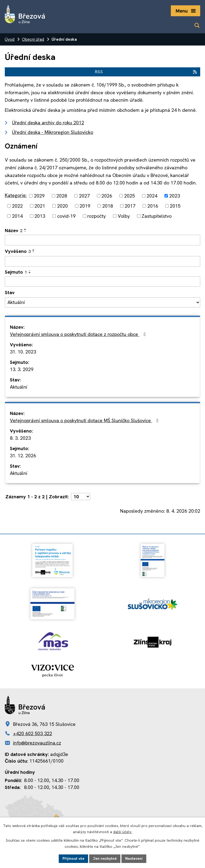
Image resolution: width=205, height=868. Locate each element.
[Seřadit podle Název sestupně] (25, 231)
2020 (62, 206)
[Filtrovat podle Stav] (102, 302)
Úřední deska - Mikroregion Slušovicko (53, 132)
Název (14, 230)
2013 (40, 216)
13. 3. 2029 (22, 369)
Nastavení (134, 858)
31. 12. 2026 (23, 456)
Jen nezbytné (105, 858)
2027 (84, 196)
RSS (146, 72)
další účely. (123, 832)
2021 (40, 206)
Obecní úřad (33, 39)
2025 (129, 196)
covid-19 (66, 216)
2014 (17, 216)
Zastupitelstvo (157, 216)
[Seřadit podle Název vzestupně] (25, 229)
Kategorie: (16, 195)
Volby (124, 216)
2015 (175, 206)
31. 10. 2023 (23, 352)
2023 (175, 196)
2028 (62, 196)
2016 (153, 206)
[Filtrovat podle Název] (102, 240)
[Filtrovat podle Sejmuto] (102, 282)
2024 (152, 196)
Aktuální (19, 387)
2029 (39, 196)
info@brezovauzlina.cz (37, 743)
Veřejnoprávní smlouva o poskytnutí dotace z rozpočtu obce (79, 334)
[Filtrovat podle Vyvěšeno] (102, 261)
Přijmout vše (73, 858)
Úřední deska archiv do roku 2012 (48, 123)
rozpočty (96, 216)
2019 (85, 206)
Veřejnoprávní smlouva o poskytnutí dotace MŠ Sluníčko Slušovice (85, 420)
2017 (130, 206)
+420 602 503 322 (33, 733)
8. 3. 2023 (20, 438)
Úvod (10, 39)
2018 (108, 206)
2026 (107, 196)
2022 (17, 206)
